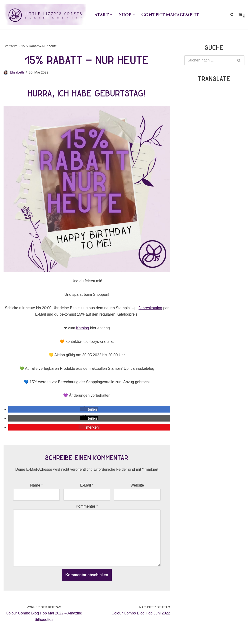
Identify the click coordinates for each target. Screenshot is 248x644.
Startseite (11, 46)
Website (137, 485)
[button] (111, 15)
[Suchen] (232, 15)
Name (36, 485)
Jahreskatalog (151, 308)
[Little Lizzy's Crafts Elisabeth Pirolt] (45, 15)
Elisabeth (17, 72)
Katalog (83, 328)
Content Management (170, 15)
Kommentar (87, 506)
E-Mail (87, 485)
